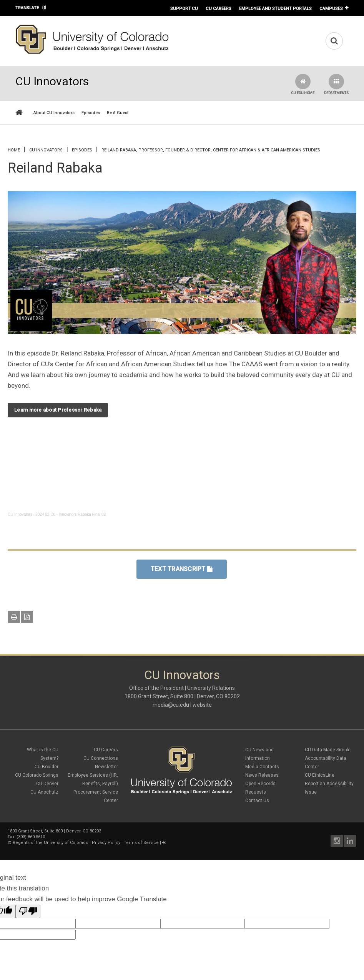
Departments (336, 84)
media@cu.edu (171, 705)
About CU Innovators (54, 113)
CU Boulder (47, 767)
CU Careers (219, 8)
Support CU (184, 8)
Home (14, 150)
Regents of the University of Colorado (51, 843)
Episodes (91, 113)
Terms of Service (141, 843)
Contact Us (257, 801)
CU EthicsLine (320, 775)
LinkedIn (350, 841)
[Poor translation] (28, 911)
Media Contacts (262, 767)
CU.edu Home (303, 84)
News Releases (262, 775)
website (202, 705)
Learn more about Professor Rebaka (58, 410)
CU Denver (47, 784)
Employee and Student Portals (275, 8)
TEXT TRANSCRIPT (182, 569)
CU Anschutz (44, 792)
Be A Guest (118, 113)
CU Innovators (46, 150)
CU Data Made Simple (328, 750)
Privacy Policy (106, 843)
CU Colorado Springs (37, 775)
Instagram (337, 841)
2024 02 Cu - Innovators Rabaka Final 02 (71, 514)
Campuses (331, 8)
